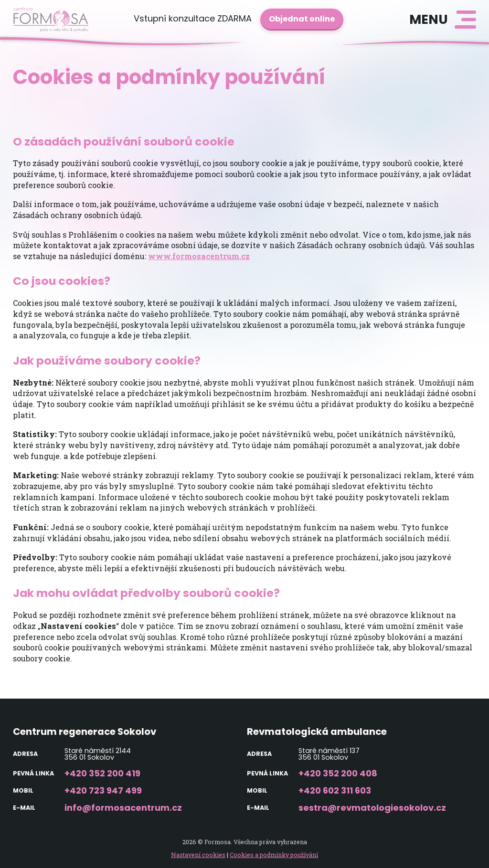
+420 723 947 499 (103, 790)
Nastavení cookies (198, 855)
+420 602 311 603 (335, 790)
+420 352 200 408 (338, 773)
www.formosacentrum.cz (199, 256)
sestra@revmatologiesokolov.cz (372, 808)
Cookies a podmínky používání (274, 855)
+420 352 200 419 (102, 773)
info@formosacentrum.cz (123, 808)
